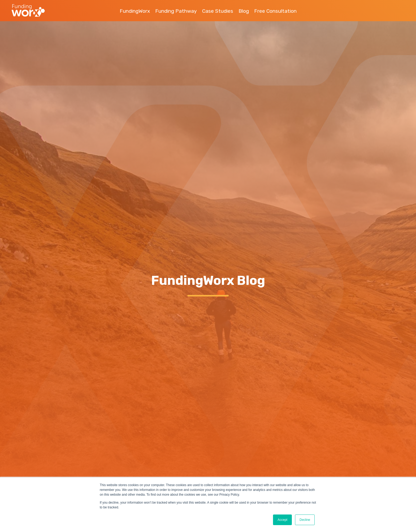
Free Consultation (275, 11)
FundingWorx (135, 11)
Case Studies (218, 11)
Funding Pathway (176, 11)
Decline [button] (305, 520)
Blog (244, 11)
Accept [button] (282, 520)
